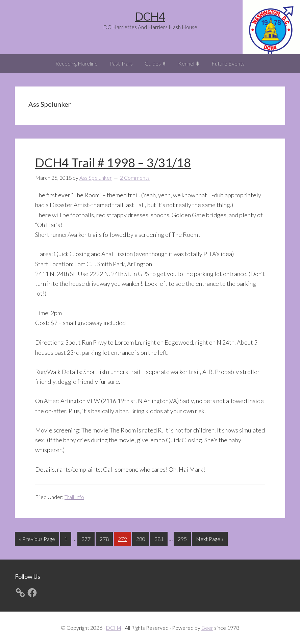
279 (123, 538)
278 (105, 538)
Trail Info (74, 497)
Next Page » (210, 540)
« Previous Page (37, 540)
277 (87, 538)
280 (142, 538)
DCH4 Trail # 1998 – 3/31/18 (113, 163)
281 (160, 538)
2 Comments (135, 178)
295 (183, 538)
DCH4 (150, 16)
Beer (207, 628)
